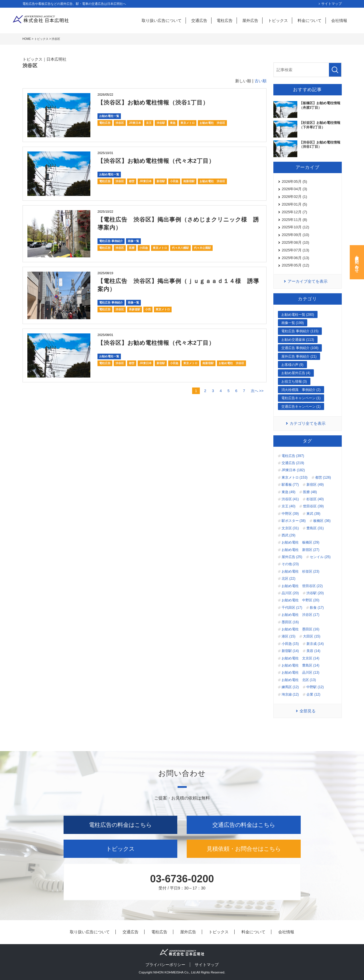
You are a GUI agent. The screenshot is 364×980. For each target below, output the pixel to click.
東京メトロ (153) (295, 477)
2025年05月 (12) (296, 265)
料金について (310, 20)
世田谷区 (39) (313, 506)
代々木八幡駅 (180, 248)
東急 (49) (289, 492)
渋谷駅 (161, 123)
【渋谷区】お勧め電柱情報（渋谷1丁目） (153, 102)
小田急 (174, 181)
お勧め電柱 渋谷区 (212, 123)
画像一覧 (133, 241)
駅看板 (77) (290, 485)
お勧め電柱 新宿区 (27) (301, 550)
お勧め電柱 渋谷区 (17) (301, 615)
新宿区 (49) (315, 485)
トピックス (278, 20)
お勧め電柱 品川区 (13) (301, 673)
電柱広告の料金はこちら (120, 825)
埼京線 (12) (290, 694)
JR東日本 (135, 123)
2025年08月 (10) (296, 242)
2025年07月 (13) (296, 250)
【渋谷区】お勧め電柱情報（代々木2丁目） (156, 161)
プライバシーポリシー (165, 965)
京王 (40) (289, 506)
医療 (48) (310, 492)
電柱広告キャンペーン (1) (301, 398)
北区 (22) (289, 579)
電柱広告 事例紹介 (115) (300, 331)
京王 (149, 123)
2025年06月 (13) (296, 258)
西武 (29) (289, 535)
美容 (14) (313, 651)
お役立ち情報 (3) (294, 382)
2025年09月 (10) (296, 235)
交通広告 (199, 20)
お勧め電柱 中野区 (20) (301, 600)
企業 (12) (313, 694)
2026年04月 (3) (295, 189)
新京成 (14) (315, 644)
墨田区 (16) (290, 622)
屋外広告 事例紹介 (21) (299, 356)
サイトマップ (332, 4)
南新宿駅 (189, 181)
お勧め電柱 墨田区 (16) (301, 629)
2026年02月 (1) (295, 197)
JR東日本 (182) (293, 470)
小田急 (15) (290, 644)
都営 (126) (323, 477)
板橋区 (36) (322, 521)
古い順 (261, 81)
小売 (148, 309)
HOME (27, 39)
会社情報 (339, 20)
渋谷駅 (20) (315, 593)
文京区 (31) (290, 528)
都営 (132, 181)
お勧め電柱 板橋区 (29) (301, 542)
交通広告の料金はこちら (244, 825)
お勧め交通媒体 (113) (298, 340)
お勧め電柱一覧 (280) (298, 315)
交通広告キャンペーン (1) (301, 407)
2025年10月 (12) (296, 227)
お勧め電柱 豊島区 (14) (301, 665)
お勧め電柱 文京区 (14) (301, 658)
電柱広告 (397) (293, 456)
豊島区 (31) (315, 528)
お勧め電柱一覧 (109, 116)
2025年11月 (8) (295, 220)
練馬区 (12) (290, 687)
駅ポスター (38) (294, 521)
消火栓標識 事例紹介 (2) (301, 390)
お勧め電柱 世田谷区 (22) (302, 586)
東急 (173, 123)
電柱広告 (225, 20)
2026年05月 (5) (295, 182)
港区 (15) (289, 636)
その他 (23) (290, 564)
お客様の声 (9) (292, 365)
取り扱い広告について (162, 20)
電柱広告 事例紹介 (111, 241)
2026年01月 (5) (295, 204)
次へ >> (257, 391)
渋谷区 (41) (290, 499)
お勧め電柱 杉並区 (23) (301, 571)
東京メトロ (188, 123)
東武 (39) (313, 514)
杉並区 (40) (315, 499)
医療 (132, 248)
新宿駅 (161, 181)
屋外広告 (250, 20)
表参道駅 (135, 309)
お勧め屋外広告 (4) (296, 373)
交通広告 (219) (293, 463)
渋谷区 (120, 123)
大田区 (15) (312, 636)
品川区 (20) (290, 593)
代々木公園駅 (202, 248)
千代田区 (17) (292, 608)
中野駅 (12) (315, 687)
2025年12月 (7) (295, 212)
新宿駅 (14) (290, 651)
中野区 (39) (290, 514)
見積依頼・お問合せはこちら (244, 849)
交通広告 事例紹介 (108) (300, 348)
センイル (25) (320, 557)
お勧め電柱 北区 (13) (299, 680)
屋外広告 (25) (292, 557)
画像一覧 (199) (293, 323)
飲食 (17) (317, 608)
